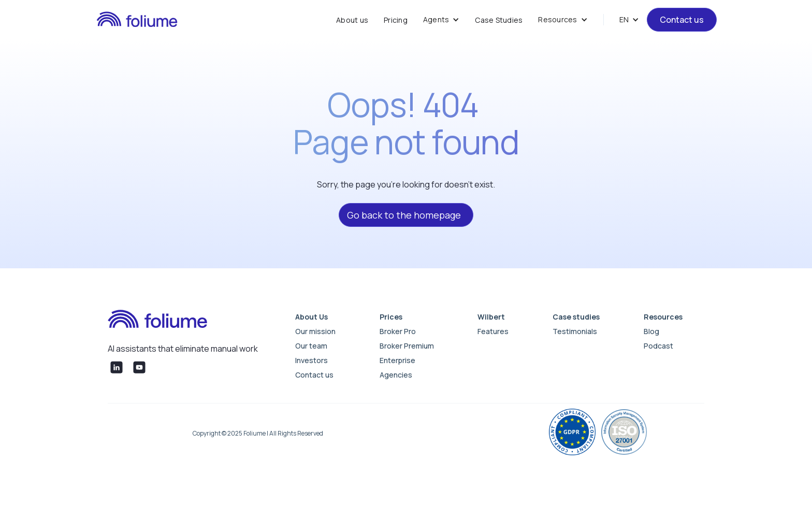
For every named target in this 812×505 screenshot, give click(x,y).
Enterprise (397, 360)
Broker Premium (407, 346)
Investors (311, 360)
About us (352, 20)
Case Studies (499, 20)
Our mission (315, 331)
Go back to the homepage (404, 215)
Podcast (658, 346)
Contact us (682, 20)
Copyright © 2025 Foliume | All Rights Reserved (258, 433)
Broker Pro (398, 331)
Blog (651, 331)
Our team (311, 346)
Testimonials (575, 331)
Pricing (396, 20)
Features (493, 331)
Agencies (396, 375)
